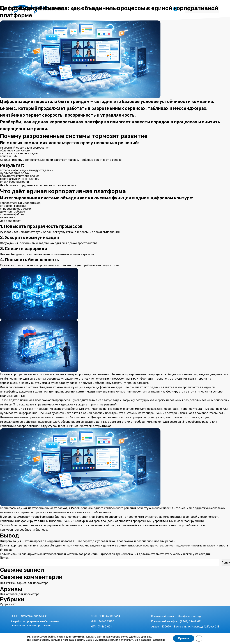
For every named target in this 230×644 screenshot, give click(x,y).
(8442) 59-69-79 (190, 621)
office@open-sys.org (189, 616)
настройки (158, 640)
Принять (184, 638)
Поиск (4, 558)
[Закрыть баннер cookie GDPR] (199, 638)
